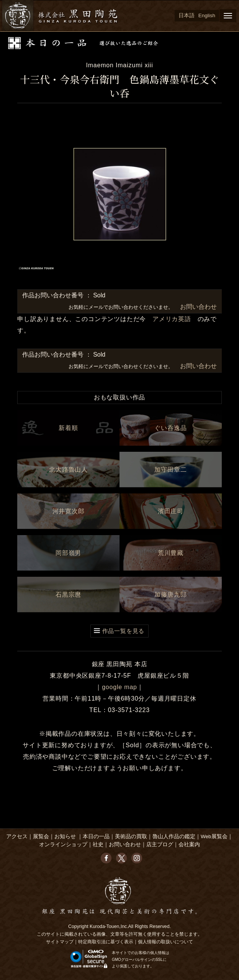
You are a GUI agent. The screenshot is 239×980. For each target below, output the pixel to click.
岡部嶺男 (68, 553)
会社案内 (189, 845)
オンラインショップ (63, 845)
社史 (98, 845)
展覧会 (41, 836)
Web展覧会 (214, 836)
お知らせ (65, 836)
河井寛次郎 (69, 511)
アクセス (17, 836)
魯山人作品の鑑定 (174, 836)
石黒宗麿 (68, 595)
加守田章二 (170, 470)
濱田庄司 (171, 511)
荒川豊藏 (171, 553)
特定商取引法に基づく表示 (106, 942)
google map (120, 687)
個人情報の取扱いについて (165, 942)
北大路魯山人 (68, 470)
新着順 (68, 428)
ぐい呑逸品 (170, 428)
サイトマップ (60, 942)
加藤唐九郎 (170, 595)
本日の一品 (96, 836)
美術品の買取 (131, 836)
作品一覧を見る (124, 631)
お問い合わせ (197, 307)
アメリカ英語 (172, 319)
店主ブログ (160, 845)
